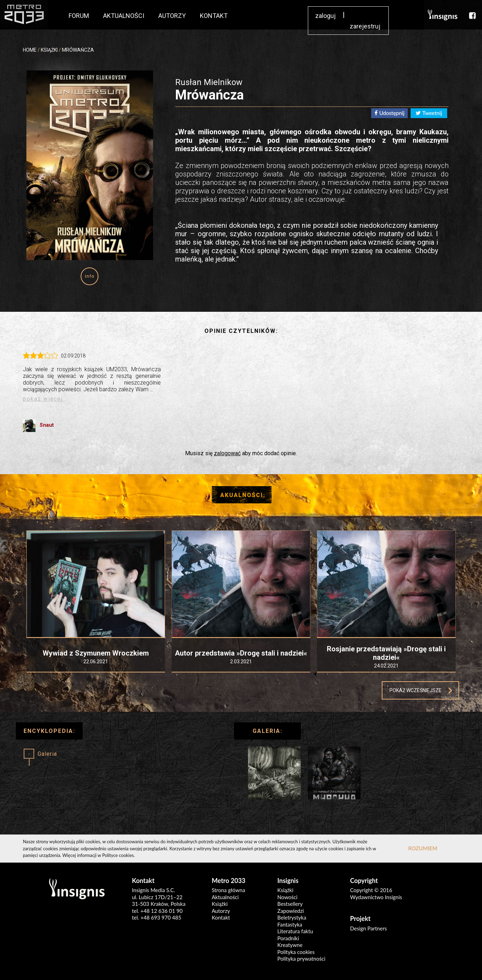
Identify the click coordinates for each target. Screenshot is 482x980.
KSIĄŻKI (49, 50)
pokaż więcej (43, 399)
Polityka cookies (296, 952)
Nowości (287, 897)
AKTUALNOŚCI (124, 16)
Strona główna (229, 890)
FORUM (79, 16)
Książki (220, 904)
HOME (30, 50)
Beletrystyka (292, 917)
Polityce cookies (118, 855)
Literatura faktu (295, 931)
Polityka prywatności (301, 959)
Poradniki (288, 938)
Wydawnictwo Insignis (376, 897)
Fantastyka (290, 924)
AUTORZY (172, 16)
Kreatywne (290, 945)
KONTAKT (214, 16)
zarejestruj (365, 26)
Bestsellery (290, 904)
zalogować (227, 453)
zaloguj (325, 16)
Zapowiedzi (290, 911)
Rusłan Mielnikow (209, 82)
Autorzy (221, 911)
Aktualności (225, 897)
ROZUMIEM (423, 848)
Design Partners (369, 928)
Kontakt (221, 917)
